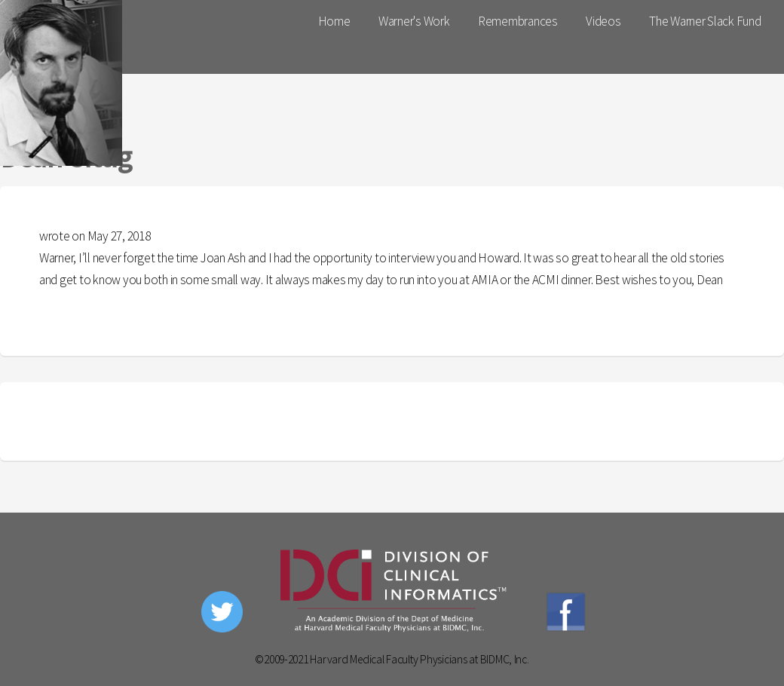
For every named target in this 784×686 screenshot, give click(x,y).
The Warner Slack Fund (705, 21)
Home (334, 21)
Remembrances (518, 21)
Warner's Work (414, 21)
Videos (603, 21)
